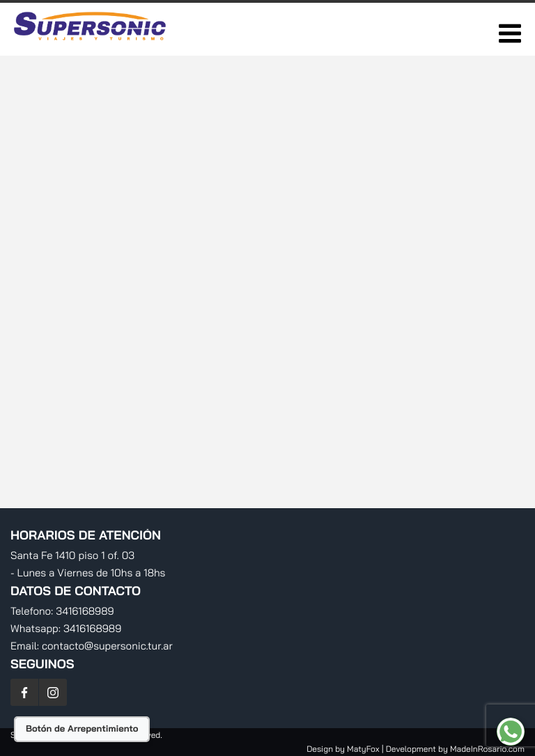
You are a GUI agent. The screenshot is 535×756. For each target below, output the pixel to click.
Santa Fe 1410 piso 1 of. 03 (72, 555)
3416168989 (85, 611)
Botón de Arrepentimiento (82, 729)
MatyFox (363, 749)
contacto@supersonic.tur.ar (107, 646)
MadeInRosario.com (487, 749)
